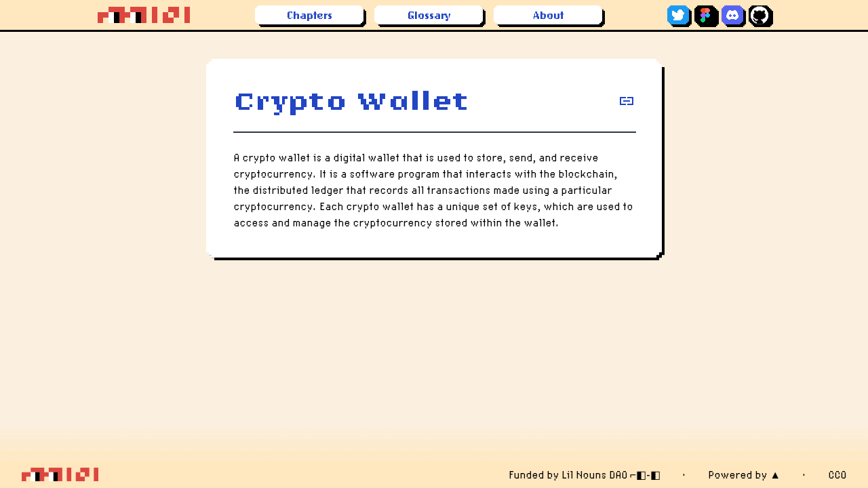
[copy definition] (627, 101)
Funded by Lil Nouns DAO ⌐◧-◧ (585, 474)
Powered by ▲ (744, 474)
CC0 (837, 474)
